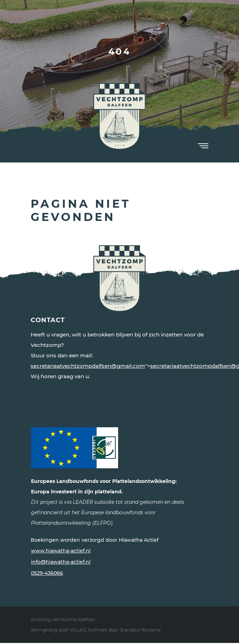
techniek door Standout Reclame (125, 630)
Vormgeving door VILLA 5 (58, 630)
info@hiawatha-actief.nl (61, 562)
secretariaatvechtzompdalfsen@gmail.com (88, 366)
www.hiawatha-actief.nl (61, 551)
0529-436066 (47, 573)
